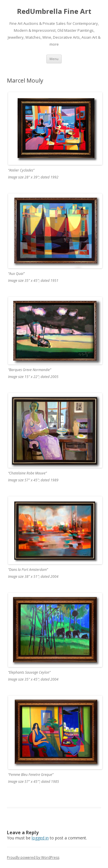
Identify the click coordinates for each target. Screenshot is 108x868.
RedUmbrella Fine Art (54, 11)
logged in (40, 838)
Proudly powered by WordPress (33, 857)
